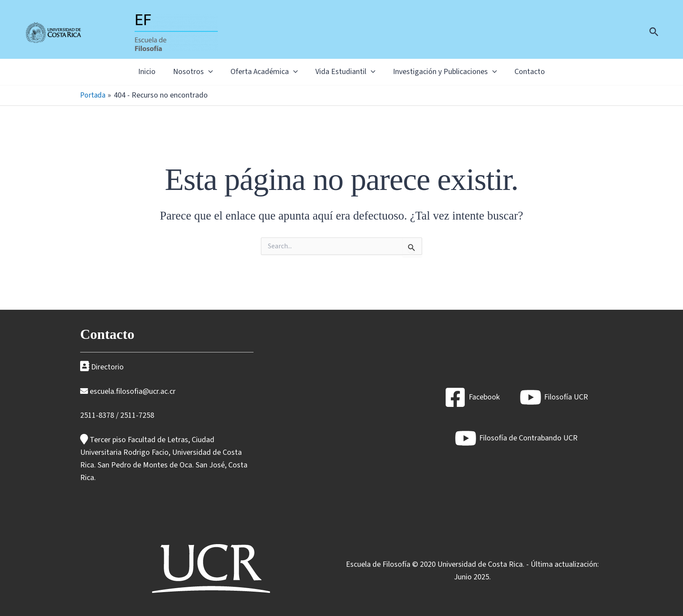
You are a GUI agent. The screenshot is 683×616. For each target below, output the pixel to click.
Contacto (551, 72)
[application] (195, 72)
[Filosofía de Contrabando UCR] (516, 438)
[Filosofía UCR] (554, 397)
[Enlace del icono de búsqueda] (654, 33)
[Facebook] (472, 397)
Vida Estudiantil (350, 72)
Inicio (125, 72)
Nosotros (180, 72)
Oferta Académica (260, 72)
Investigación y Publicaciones (458, 72)
